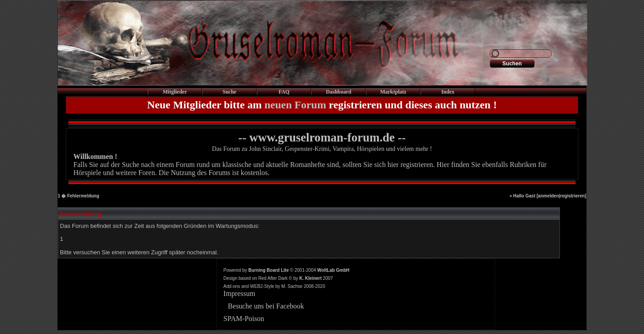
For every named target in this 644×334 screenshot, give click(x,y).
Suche (230, 92)
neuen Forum (295, 105)
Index (448, 92)
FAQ (284, 92)
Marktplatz (393, 92)
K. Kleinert (310, 278)
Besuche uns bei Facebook (266, 306)
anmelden (549, 196)
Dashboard (339, 92)
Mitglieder (175, 92)
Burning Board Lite (269, 270)
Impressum (239, 293)
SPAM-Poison (244, 319)
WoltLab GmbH (333, 270)
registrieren (573, 196)
